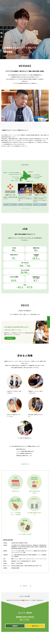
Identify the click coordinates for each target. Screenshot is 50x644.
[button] (20, 209)
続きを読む (10, 338)
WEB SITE (10, 205)
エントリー (35, 626)
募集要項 (15, 626)
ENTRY (49, 319)
